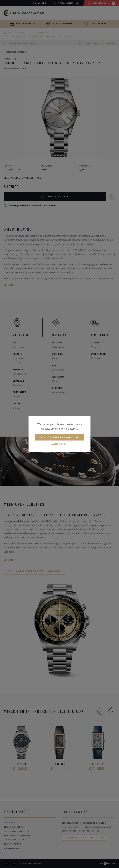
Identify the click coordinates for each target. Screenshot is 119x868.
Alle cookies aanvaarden (60, 437)
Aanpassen (60, 444)
